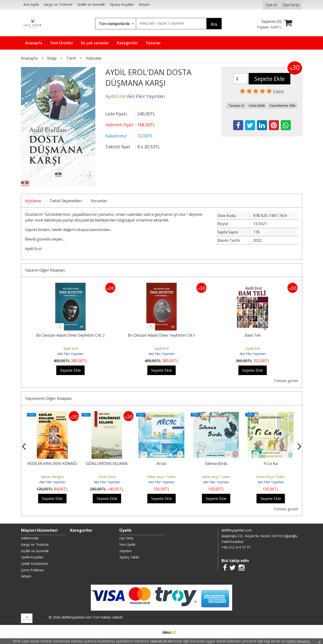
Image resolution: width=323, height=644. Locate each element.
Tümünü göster (286, 381)
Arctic (161, 464)
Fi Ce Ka (271, 464)
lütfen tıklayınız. (299, 641)
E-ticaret (154, 632)
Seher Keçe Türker (161, 477)
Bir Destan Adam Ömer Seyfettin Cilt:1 (161, 335)
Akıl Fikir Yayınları (70, 354)
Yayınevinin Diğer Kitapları (49, 398)
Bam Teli (253, 335)
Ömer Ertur (107, 477)
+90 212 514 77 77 (236, 547)
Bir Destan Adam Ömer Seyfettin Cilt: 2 (70, 335)
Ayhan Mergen (52, 477)
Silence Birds (216, 464)
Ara (214, 24)
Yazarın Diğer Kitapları (45, 270)
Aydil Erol (71, 348)
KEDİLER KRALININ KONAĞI (52, 464)
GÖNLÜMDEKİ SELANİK (107, 464)
